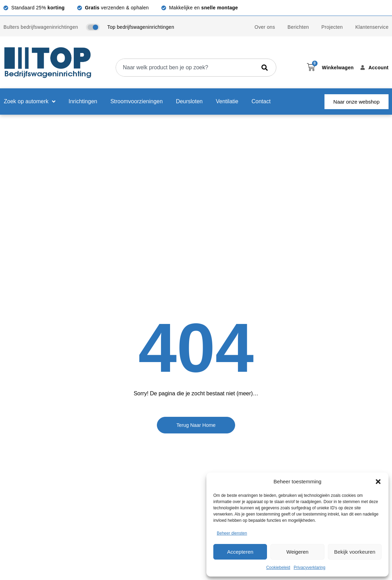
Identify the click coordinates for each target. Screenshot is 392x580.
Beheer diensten (232, 533)
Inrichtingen (83, 101)
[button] (378, 482)
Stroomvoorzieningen (137, 101)
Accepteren (240, 552)
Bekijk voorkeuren (355, 552)
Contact (261, 101)
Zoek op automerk (30, 102)
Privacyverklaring (309, 568)
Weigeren (297, 552)
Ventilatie (227, 101)
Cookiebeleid (278, 568)
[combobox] (186, 68)
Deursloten (189, 101)
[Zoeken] (266, 68)
